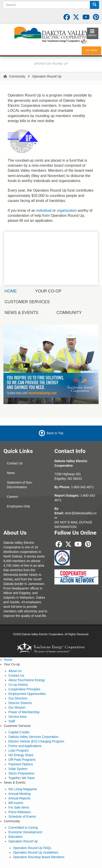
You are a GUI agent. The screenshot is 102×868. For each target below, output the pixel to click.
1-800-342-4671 (82, 487)
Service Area (17, 717)
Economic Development (25, 832)
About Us (15, 671)
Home (8, 660)
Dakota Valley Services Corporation (33, 737)
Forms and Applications (25, 746)
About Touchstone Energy (27, 680)
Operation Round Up (23, 841)
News (11, 473)
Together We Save (22, 778)
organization (67, 210)
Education (15, 837)
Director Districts (20, 703)
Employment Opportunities (27, 694)
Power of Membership (24, 712)
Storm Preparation (21, 773)
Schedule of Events (22, 817)
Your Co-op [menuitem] (48, 291)
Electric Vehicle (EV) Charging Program (36, 741)
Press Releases (20, 812)
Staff (12, 721)
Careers (13, 497)
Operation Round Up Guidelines (36, 852)
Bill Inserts (16, 803)
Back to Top (55, 433)
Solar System (18, 769)
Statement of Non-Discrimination (20, 485)
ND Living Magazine (23, 789)
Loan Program (19, 750)
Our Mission (17, 707)
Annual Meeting (19, 794)
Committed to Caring (23, 828)
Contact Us (15, 463)
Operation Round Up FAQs (32, 848)
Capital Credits (19, 732)
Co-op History (18, 685)
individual (44, 210)
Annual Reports (19, 798)
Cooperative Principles (24, 689)
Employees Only (18, 506)
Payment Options (21, 764)
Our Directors (18, 698)
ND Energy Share (21, 755)
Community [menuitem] (69, 313)
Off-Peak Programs (22, 760)
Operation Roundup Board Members (39, 857)
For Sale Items (19, 807)
